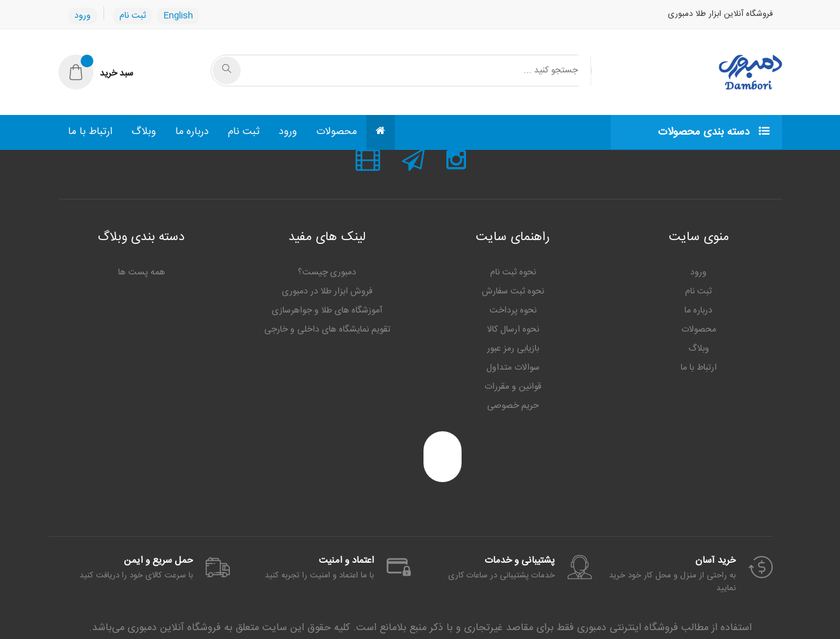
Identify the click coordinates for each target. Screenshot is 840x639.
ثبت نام (133, 16)
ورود (83, 16)
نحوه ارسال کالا (513, 330)
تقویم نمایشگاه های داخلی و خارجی (327, 330)
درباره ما (192, 132)
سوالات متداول (513, 368)
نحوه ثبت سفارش (513, 292)
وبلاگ (144, 132)
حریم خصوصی (513, 406)
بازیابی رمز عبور (513, 349)
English (178, 16)
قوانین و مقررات (513, 387)
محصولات (337, 132)
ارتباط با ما (90, 132)
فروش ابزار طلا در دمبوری (327, 292)
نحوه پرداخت (513, 311)
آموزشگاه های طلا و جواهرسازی (327, 311)
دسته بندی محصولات (714, 132)
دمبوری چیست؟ (327, 272)
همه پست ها (142, 272)
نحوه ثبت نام (513, 272)
